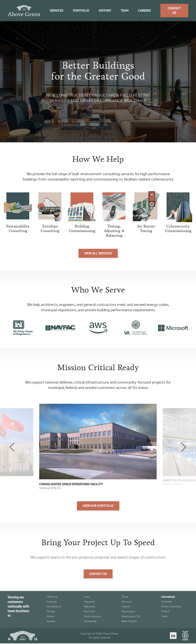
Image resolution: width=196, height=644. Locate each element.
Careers (144, 10)
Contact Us (174, 10)
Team (125, 10)
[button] (12, 447)
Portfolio (81, 10)
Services (57, 10)
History (105, 10)
